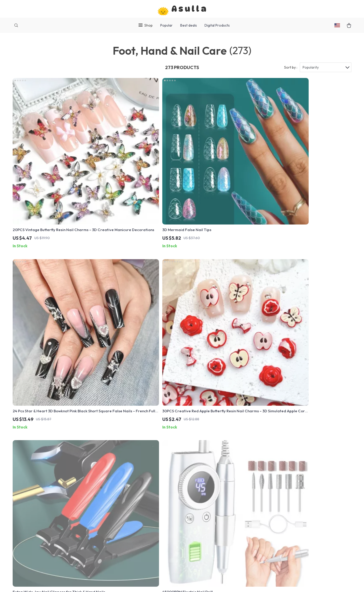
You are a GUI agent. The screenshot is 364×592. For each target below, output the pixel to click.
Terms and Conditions (147, 506)
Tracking (205, 532)
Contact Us (138, 532)
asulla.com (272, 498)
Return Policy (209, 506)
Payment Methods (213, 515)
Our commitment (277, 527)
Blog (132, 498)
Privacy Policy (140, 515)
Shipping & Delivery (214, 498)
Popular (166, 25)
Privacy (161, 582)
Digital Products (217, 25)
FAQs (202, 523)
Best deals (189, 25)
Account (135, 523)
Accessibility (178, 582)
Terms (150, 582)
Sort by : (291, 69)
